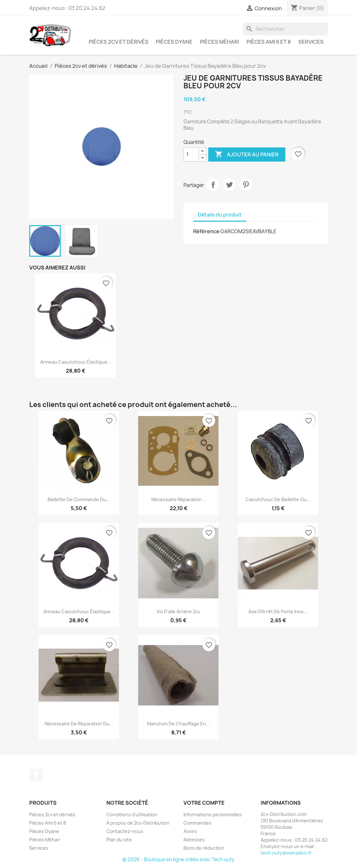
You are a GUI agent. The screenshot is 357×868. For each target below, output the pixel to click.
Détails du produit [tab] (220, 215)
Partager (213, 185)
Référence (206, 231)
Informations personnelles (213, 815)
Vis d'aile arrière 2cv (178, 611)
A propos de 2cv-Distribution (138, 823)
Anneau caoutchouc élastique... (76, 362)
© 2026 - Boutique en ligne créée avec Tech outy (178, 859)
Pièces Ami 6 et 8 (269, 42)
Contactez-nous (125, 831)
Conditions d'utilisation (132, 815)
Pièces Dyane (174, 42)
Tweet (229, 185)
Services (311, 42)
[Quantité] (191, 155)
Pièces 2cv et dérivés (119, 42)
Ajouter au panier (247, 155)
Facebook (36, 775)
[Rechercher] (285, 29)
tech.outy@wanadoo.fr (286, 853)
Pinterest (246, 185)
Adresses (194, 840)
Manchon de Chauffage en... (178, 724)
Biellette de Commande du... (79, 499)
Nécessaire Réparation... (178, 499)
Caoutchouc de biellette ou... (278, 499)
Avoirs (190, 831)
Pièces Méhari (219, 42)
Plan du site (119, 840)
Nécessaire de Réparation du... (79, 724)
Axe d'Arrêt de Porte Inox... (278, 611)
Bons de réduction (204, 848)
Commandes (197, 823)
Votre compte (204, 803)
